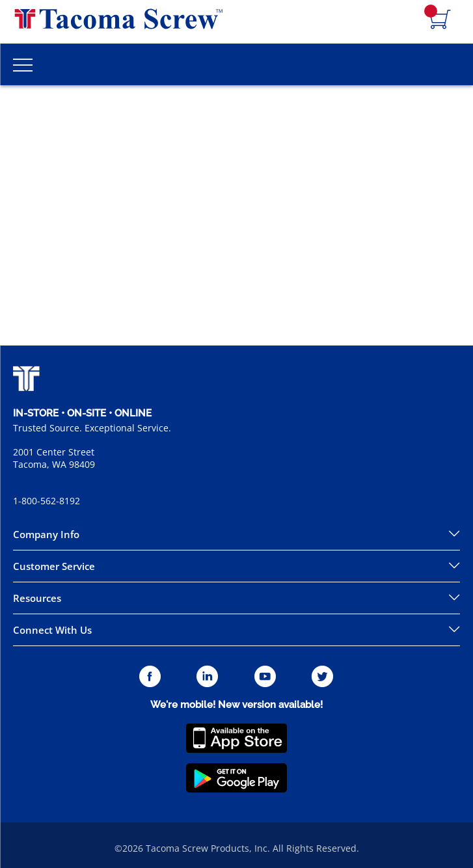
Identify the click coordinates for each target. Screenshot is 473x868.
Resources (37, 598)
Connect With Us (52, 630)
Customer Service (54, 566)
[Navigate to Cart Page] (440, 20)
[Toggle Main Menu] (23, 64)
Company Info (46, 534)
